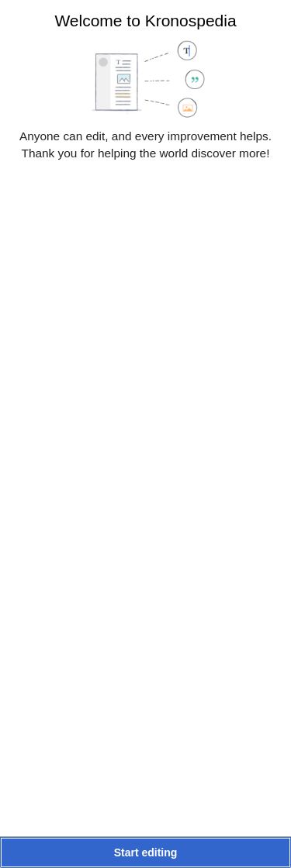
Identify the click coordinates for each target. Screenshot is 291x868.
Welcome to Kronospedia (145, 21)
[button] (145, 852)
